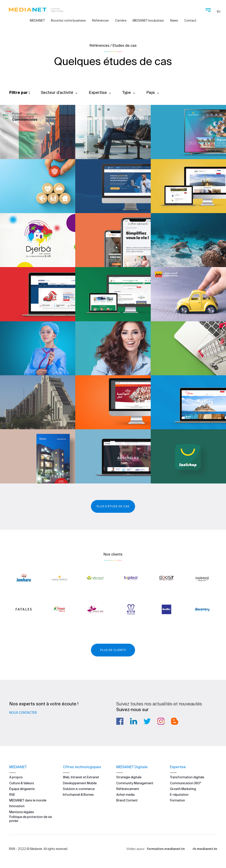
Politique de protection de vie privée (31, 819)
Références (100, 20)
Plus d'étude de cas (113, 506)
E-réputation (179, 795)
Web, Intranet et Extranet (81, 777)
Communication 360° (186, 783)
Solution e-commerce (79, 789)
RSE (12, 795)
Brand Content (127, 800)
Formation (177, 800)
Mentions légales (22, 812)
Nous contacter (23, 713)
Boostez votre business (68, 20)
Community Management (135, 783)
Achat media (125, 795)
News (174, 20)
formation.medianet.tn (166, 849)
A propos (16, 777)
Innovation (17, 806)
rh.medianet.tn (205, 849)
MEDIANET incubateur (148, 20)
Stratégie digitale (129, 777)
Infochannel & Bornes (78, 795)
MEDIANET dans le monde (28, 800)
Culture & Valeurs (22, 783)
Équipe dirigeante (22, 789)
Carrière (121, 20)
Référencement (128, 789)
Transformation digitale (187, 777)
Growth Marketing (183, 789)
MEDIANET (37, 20)
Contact (190, 20)
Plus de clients (113, 650)
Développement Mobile (80, 783)
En (219, 11)
